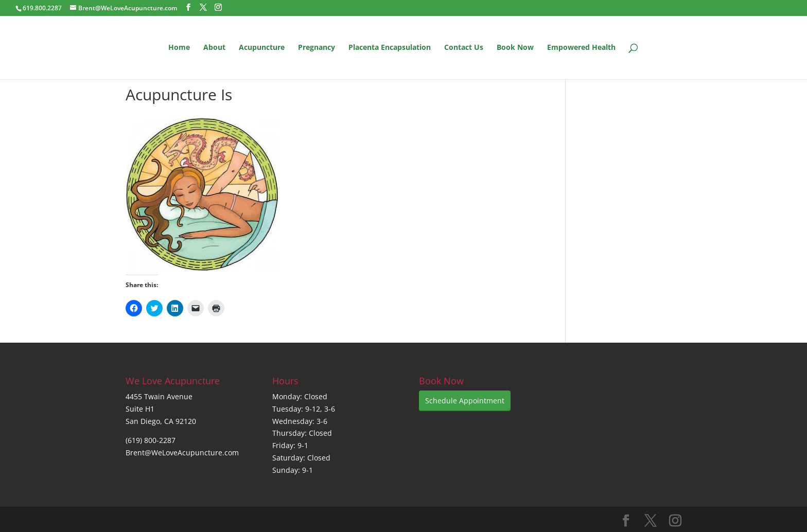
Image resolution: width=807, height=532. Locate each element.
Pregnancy (317, 48)
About (214, 48)
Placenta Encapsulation (390, 48)
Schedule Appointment (465, 401)
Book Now (515, 48)
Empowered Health (581, 48)
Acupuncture (262, 48)
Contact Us (464, 48)
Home (179, 48)
